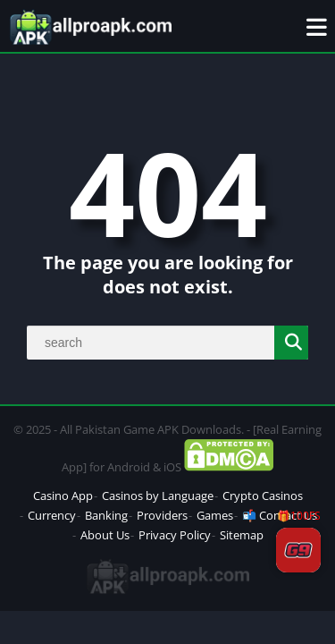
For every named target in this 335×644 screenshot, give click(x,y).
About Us (105, 535)
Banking (106, 515)
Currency (52, 515)
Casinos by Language (158, 496)
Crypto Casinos (263, 496)
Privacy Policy (175, 535)
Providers (162, 515)
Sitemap (242, 535)
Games (215, 515)
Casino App (63, 496)
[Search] (167, 343)
